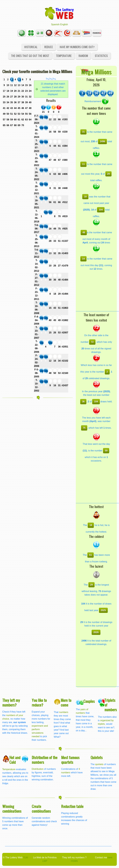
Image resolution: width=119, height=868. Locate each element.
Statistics (101, 56)
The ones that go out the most (30, 56)
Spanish (55, 24)
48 (84, 232)
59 (106, 451)
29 (108, 174)
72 (92, 342)
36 (83, 402)
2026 (96, 632)
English (64, 24)
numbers (64, 712)
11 (83, 164)
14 (83, 259)
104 (101, 210)
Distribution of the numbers (45, 760)
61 (91, 555)
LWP (45, 861)
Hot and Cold (15, 760)
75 (84, 428)
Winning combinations (12, 809)
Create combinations (41, 809)
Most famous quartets (70, 760)
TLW (26, 858)
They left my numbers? (11, 702)
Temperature (64, 56)
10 (85, 197)
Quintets (97, 757)
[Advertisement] (97, 293)
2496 (102, 141)
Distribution (38, 769)
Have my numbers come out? (77, 47)
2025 (103, 610)
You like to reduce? (39, 702)
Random (83, 56)
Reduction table (72, 806)
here (110, 858)
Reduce (49, 47)
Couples (89, 701)
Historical (31, 47)
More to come (66, 702)
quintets (99, 764)
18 (91, 525)
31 (83, 132)
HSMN (74, 861)
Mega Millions (96, 72)
